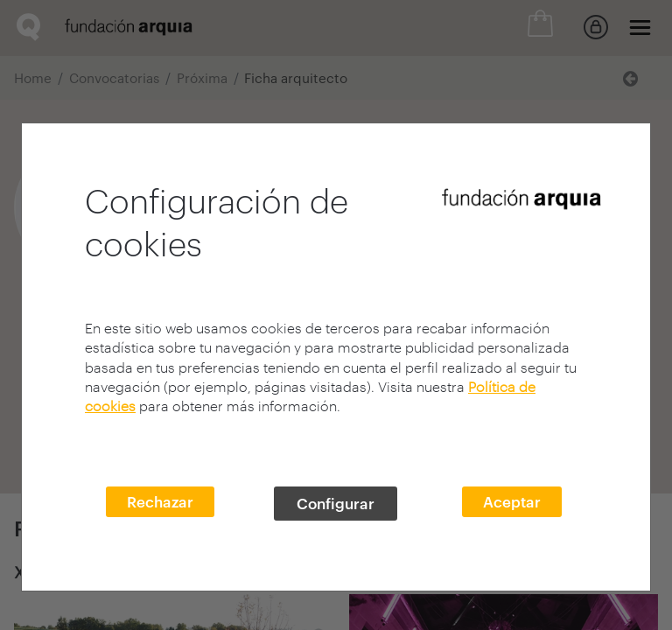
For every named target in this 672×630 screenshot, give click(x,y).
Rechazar (160, 501)
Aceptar (512, 501)
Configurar (336, 503)
